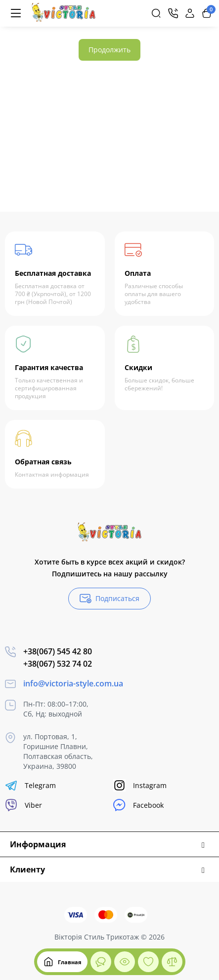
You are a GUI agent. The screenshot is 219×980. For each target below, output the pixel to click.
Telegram (30, 785)
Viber (23, 805)
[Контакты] (173, 13)
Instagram (140, 785)
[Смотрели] (101, 962)
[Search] (156, 13)
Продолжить (109, 50)
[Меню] (16, 13)
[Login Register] (190, 13)
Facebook (138, 805)
